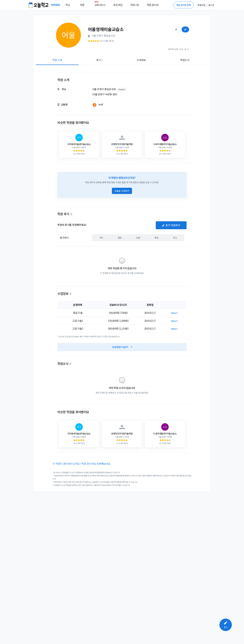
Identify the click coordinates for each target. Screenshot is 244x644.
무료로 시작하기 (122, 191)
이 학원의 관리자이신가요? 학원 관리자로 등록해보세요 (82, 464)
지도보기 (122, 89)
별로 (120, 238)
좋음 (156, 238)
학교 (68, 5)
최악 (101, 238)
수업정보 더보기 (122, 347)
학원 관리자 (153, 5)
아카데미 (56, 5)
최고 (175, 238)
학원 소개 (57, 60)
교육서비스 (100, 4)
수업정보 (141, 60)
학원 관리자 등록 (184, 5)
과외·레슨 (118, 5)
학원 (82, 5)
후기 (99, 60)
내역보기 (174, 313)
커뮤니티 (135, 5)
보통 (138, 238)
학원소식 (185, 60)
